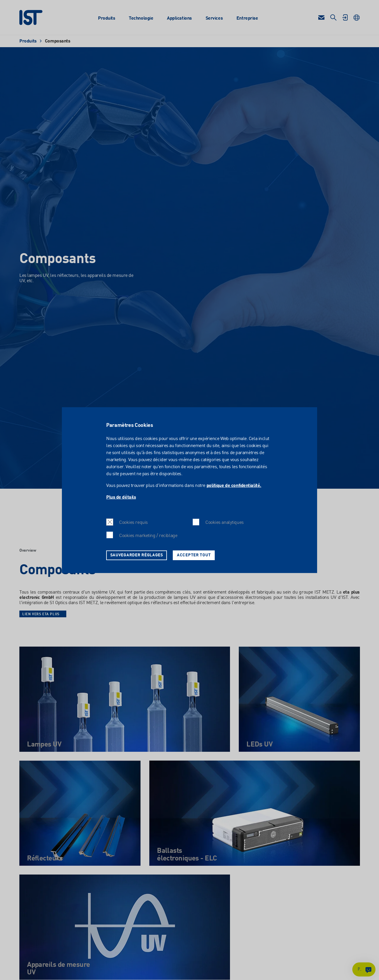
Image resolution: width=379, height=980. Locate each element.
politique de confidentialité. (234, 486)
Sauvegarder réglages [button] (137, 555)
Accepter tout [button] (194, 555)
